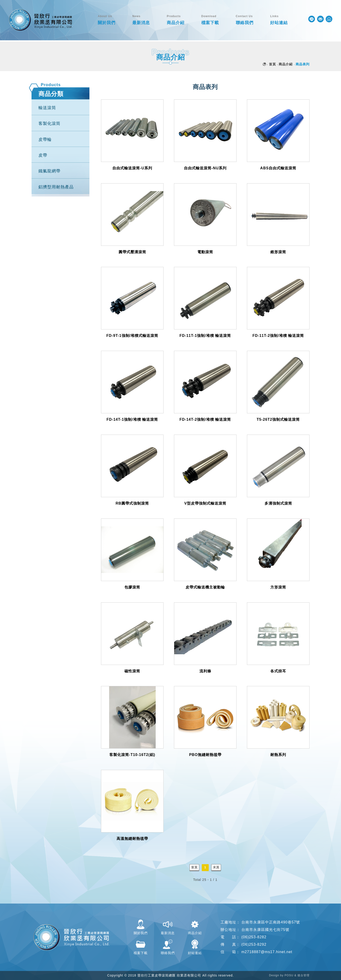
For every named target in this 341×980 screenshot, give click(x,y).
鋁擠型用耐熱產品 (56, 187)
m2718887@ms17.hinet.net (267, 952)
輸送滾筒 (47, 108)
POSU (289, 975)
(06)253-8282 (254, 937)
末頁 (216, 867)
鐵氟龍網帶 (49, 171)
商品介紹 (286, 64)
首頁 (272, 64)
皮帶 (43, 155)
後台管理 (303, 975)
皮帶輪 (45, 139)
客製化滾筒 (49, 123)
